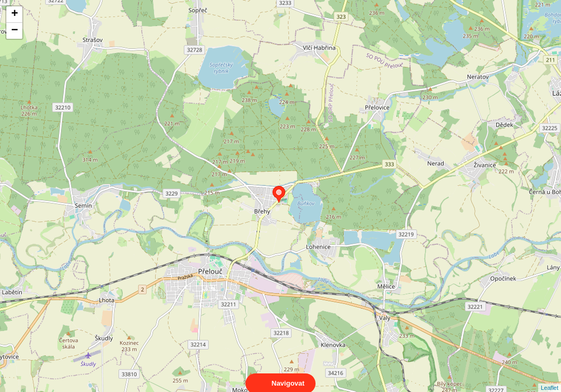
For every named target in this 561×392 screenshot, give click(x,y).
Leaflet (550, 378)
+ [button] (15, 14)
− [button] (15, 31)
